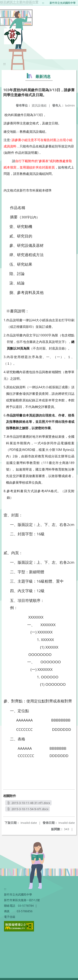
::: (43, 3)
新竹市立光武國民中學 (63, 3)
